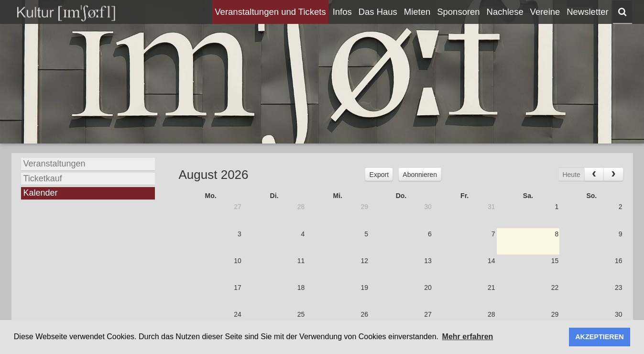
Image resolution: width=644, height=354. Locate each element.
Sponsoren (458, 12)
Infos (342, 12)
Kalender (41, 193)
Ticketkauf (43, 178)
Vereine (545, 12)
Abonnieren (420, 175)
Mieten (417, 12)
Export (379, 175)
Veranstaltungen (55, 164)
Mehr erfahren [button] (468, 337)
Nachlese (505, 12)
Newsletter (587, 12)
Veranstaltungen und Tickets (270, 12)
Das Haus (378, 12)
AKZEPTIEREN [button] (600, 337)
